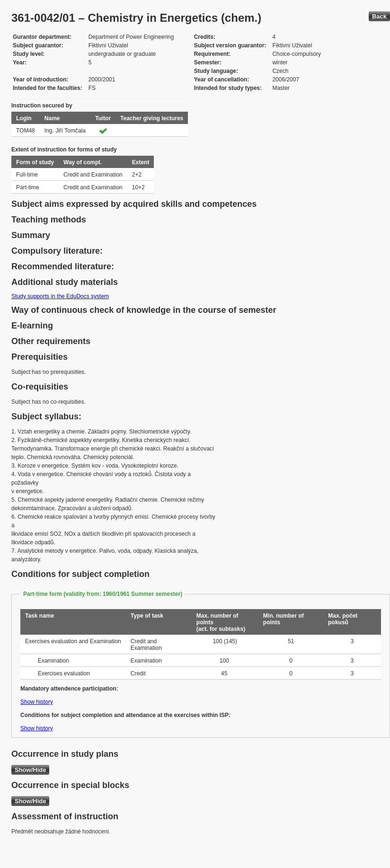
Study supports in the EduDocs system (60, 296)
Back (379, 16)
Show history (37, 702)
